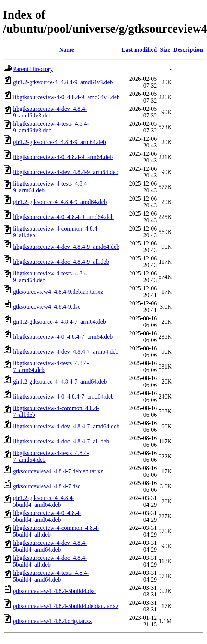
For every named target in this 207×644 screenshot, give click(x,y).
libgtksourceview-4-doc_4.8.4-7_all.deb (61, 441)
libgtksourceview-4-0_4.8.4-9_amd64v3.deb (66, 97)
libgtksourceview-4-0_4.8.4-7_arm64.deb (63, 337)
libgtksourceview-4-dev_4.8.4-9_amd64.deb (66, 247)
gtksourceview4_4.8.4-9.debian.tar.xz (58, 292)
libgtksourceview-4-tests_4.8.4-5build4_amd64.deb (51, 576)
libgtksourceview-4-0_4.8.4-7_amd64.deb (63, 396)
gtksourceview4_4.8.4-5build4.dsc (54, 591)
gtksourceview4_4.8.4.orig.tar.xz (52, 621)
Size (165, 50)
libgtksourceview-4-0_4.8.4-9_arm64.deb (63, 157)
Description (188, 50)
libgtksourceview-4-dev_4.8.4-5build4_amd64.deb (50, 546)
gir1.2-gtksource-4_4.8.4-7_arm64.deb (60, 322)
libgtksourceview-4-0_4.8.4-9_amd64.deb (63, 217)
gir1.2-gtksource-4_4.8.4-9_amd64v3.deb (63, 82)
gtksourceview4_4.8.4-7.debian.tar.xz (58, 471)
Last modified (139, 50)
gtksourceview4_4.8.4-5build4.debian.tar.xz (66, 606)
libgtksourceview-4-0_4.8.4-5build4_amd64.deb (47, 516)
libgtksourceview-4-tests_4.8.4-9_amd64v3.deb (51, 127)
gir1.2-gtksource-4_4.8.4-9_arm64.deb (60, 142)
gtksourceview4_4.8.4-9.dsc (47, 307)
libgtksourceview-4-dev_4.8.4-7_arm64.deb (66, 352)
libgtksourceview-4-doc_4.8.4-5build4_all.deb (50, 561)
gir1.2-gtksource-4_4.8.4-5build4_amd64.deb (44, 501)
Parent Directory (33, 69)
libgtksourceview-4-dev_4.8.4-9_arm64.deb (66, 172)
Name (67, 50)
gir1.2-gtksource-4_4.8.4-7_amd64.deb (60, 381)
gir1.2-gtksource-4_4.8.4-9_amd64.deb (60, 202)
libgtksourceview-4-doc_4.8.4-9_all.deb (61, 262)
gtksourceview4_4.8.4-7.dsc (47, 486)
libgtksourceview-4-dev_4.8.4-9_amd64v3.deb (50, 112)
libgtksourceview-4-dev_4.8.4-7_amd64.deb (66, 426)
